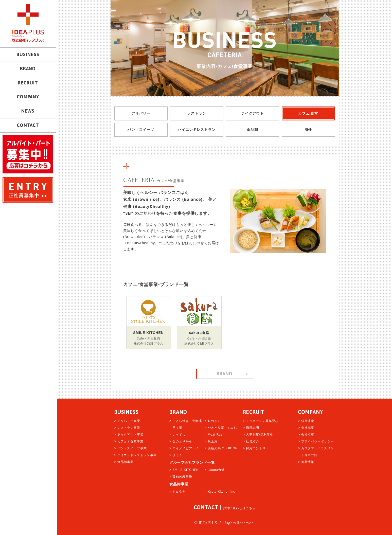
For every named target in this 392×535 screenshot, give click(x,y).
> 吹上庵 (211, 441)
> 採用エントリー (256, 448)
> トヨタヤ (177, 492)
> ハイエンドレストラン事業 (136, 455)
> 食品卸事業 (124, 462)
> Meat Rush (215, 435)
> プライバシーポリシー (316, 441)
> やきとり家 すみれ (221, 428)
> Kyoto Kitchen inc (220, 492)
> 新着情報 (306, 462)
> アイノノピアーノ (184, 448)
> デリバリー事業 (127, 421)
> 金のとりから (181, 441)
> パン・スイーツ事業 (131, 448)
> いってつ (177, 435)
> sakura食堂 (215, 470)
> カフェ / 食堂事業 (129, 441)
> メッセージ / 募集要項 (261, 421)
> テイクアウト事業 (129, 435)
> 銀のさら (213, 421)
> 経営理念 (306, 421)
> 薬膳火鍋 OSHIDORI (222, 448)
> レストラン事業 (127, 428)
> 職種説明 (251, 428)
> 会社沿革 (306, 435)
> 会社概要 (306, 428)
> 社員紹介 (251, 441)
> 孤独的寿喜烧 (181, 477)
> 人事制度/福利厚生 (258, 435)
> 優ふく (176, 455)
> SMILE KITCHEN (184, 470)
